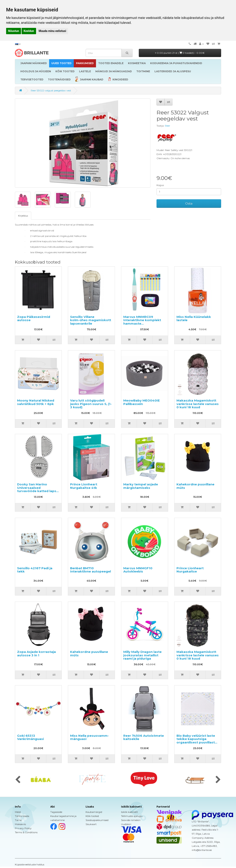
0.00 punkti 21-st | (180, 53)
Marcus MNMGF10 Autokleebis (138, 570)
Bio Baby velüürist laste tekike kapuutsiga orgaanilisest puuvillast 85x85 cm (196, 741)
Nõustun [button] (14, 31)
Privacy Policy (23, 828)
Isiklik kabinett (130, 812)
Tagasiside (56, 812)
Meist (18, 812)
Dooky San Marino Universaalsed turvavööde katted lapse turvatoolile (38, 489)
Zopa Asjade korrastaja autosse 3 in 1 (36, 653)
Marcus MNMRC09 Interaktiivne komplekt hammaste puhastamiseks (142, 322)
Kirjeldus (23, 216)
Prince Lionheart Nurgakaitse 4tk (84, 486)
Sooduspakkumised (97, 820)
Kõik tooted (92, 816)
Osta (189, 203)
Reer (168, 126)
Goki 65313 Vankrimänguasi (30, 737)
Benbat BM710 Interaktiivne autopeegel (90, 570)
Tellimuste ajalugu (132, 816)
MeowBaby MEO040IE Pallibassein (142, 402)
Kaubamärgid (94, 812)
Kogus (160, 185)
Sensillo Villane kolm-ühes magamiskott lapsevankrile (91, 320)
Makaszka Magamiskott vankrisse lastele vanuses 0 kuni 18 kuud (198, 404)
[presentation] (18, 780)
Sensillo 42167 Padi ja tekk (35, 570)
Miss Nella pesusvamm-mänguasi (89, 737)
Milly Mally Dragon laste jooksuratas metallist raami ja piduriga (142, 655)
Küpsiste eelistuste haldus (30, 864)
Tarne (18, 820)
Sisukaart (91, 824)
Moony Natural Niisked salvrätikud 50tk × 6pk (36, 402)
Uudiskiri (126, 824)
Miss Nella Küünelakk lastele (194, 319)
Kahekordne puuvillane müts (195, 486)
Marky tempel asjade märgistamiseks (141, 486)
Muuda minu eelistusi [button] (52, 31)
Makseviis (20, 824)
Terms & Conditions (26, 832)
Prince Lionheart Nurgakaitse (190, 570)
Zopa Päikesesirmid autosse (34, 319)
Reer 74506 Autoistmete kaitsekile (144, 737)
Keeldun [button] (29, 31)
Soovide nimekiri (131, 820)
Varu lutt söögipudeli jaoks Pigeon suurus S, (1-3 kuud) (91, 404)
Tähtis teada (22, 816)
